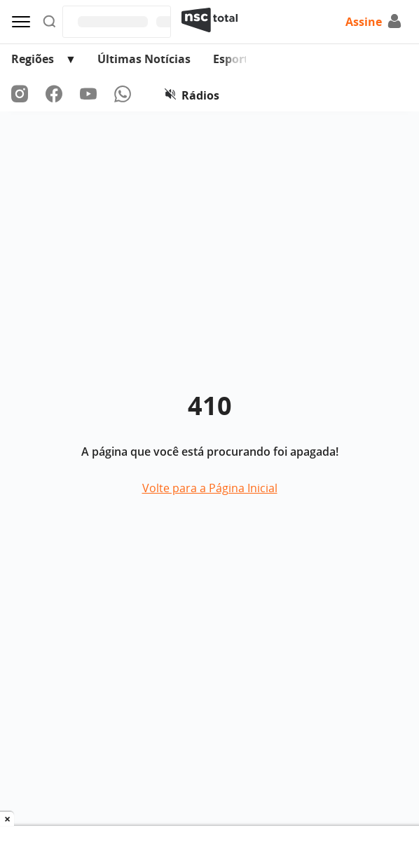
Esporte (234, 59)
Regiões (33, 59)
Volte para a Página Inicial (210, 488)
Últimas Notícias (144, 59)
